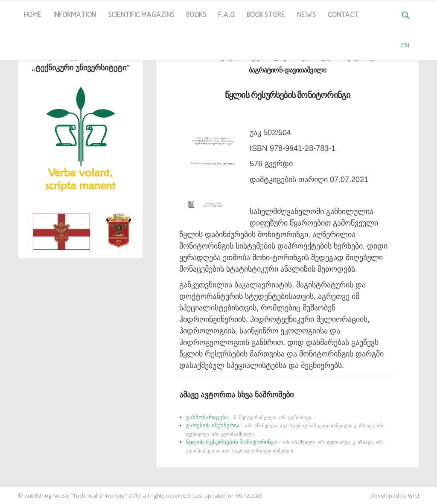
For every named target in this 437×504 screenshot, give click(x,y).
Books (196, 15)
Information (75, 15)
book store (266, 15)
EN (405, 45)
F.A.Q (226, 15)
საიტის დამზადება (25, 491)
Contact (343, 15)
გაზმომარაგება (249, 417)
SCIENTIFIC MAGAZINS (141, 15)
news (306, 15)
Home (33, 15)
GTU (414, 495)
